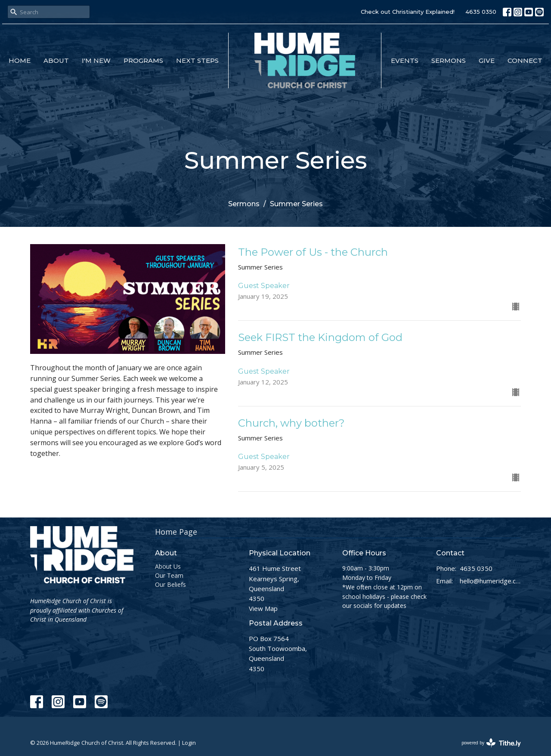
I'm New (96, 60)
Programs (143, 60)
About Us (168, 566)
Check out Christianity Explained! (408, 12)
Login (189, 743)
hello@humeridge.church (491, 581)
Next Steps (197, 60)
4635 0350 (481, 12)
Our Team (169, 575)
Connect (525, 60)
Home (20, 60)
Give (487, 60)
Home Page (176, 532)
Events (405, 60)
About (56, 60)
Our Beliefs (170, 584)
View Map (263, 608)
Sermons (449, 60)
